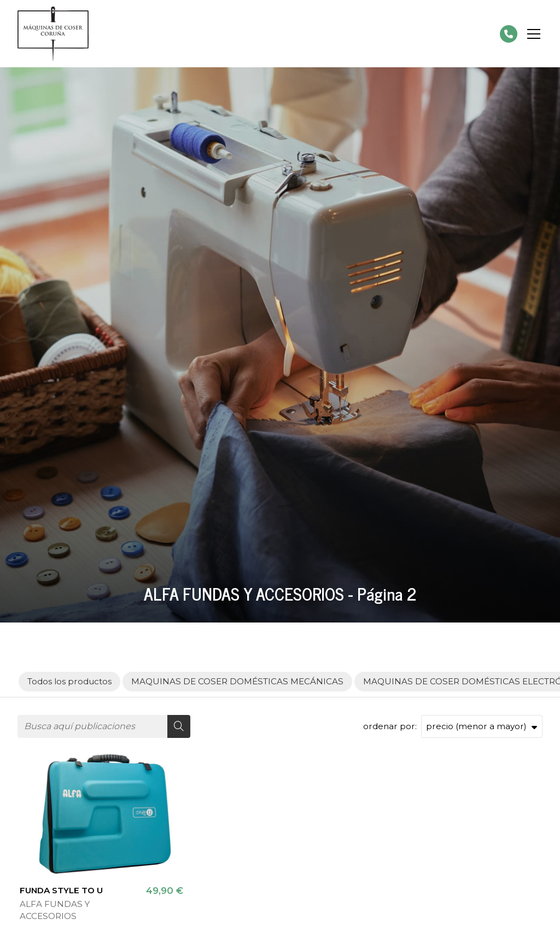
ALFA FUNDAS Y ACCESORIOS (55, 910)
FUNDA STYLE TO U (61, 890)
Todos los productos (69, 681)
